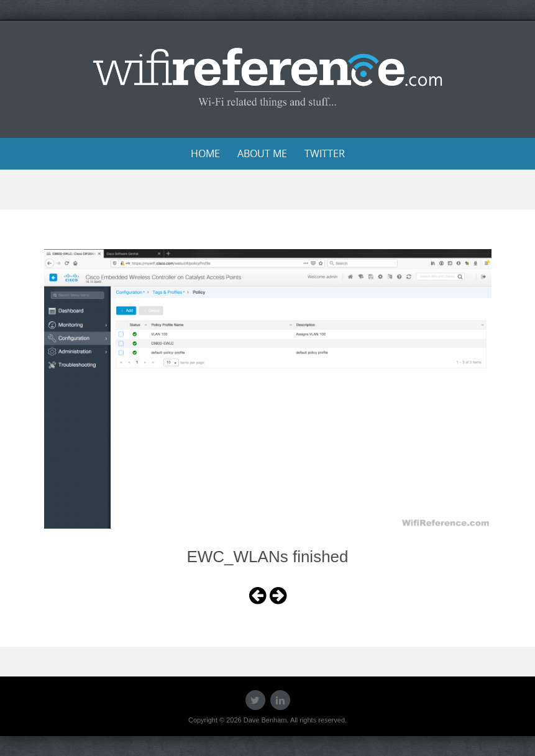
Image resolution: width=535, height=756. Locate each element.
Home (205, 153)
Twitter (325, 153)
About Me (262, 153)
